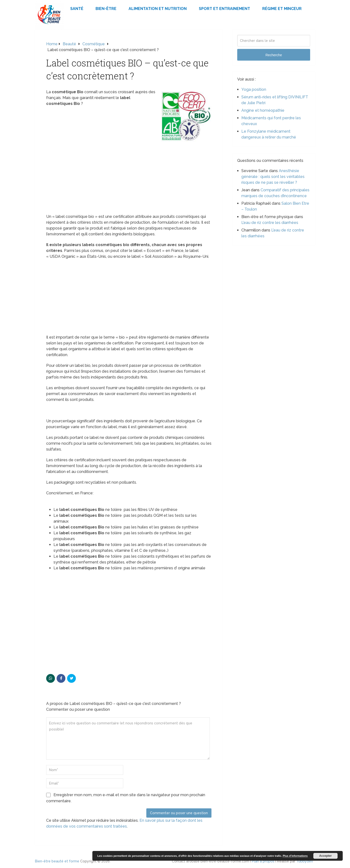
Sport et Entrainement (224, 9)
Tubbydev (305, 861)
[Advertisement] (129, 178)
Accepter (325, 856)
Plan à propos (263, 861)
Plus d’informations (295, 856)
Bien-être (106, 9)
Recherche (274, 55)
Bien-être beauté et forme (57, 861)
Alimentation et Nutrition (158, 9)
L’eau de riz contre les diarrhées (270, 223)
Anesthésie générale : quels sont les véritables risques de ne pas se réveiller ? (273, 177)
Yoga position (254, 89)
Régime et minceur (282, 9)
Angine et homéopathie (263, 110)
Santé (77, 9)
